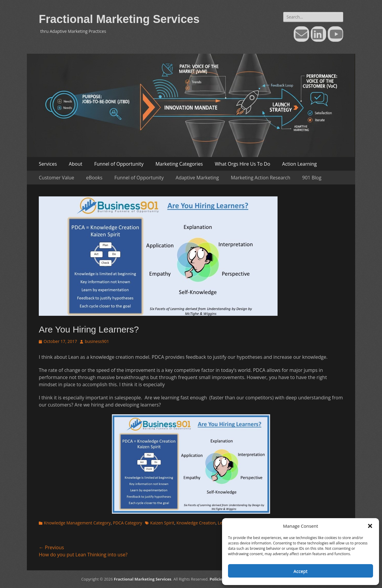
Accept (301, 571)
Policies (217, 579)
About (76, 164)
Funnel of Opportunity (119, 164)
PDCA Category (127, 523)
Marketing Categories (179, 164)
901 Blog (312, 178)
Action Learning (299, 164)
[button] (370, 526)
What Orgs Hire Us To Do (243, 164)
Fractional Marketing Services (119, 19)
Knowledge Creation (196, 523)
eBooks (94, 178)
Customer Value (57, 178)
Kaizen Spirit (162, 523)
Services (48, 164)
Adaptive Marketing (197, 178)
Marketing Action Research (260, 178)
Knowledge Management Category (77, 523)
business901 (97, 341)
